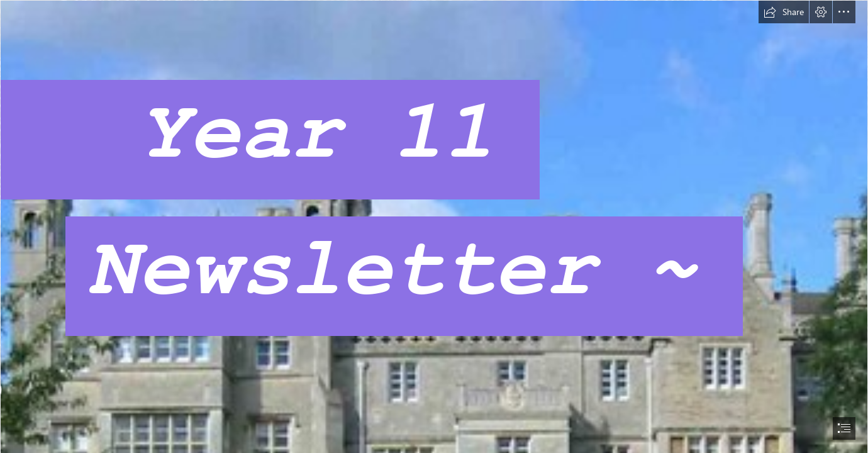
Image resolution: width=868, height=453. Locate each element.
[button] (784, 12)
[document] (434, 226)
